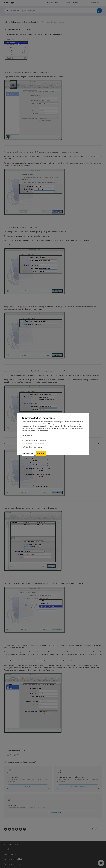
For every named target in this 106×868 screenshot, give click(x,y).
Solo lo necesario (28, 453)
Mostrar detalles (27, 435)
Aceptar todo (41, 453)
